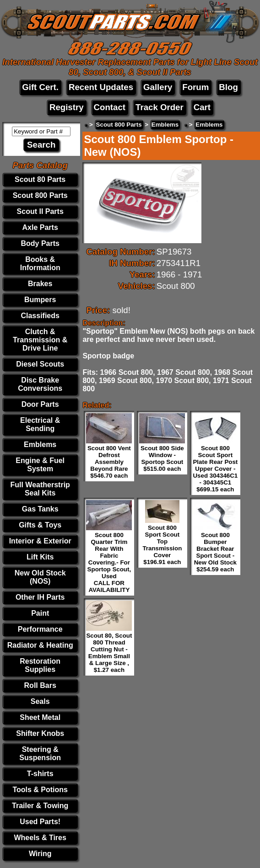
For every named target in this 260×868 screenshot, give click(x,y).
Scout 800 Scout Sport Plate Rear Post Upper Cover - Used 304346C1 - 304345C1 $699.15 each (215, 469)
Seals (40, 701)
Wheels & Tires (40, 838)
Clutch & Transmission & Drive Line (40, 340)
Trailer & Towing (40, 806)
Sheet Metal (40, 717)
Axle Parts (40, 227)
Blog (228, 87)
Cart (202, 107)
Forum (195, 87)
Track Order (160, 107)
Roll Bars (40, 685)
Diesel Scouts (40, 364)
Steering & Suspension (40, 754)
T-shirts (40, 774)
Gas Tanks (40, 509)
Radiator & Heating (40, 645)
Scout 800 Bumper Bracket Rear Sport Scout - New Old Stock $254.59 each (215, 552)
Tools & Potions (40, 790)
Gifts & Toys (40, 525)
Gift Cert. (40, 87)
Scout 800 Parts (40, 195)
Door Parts (40, 404)
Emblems (40, 445)
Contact (110, 107)
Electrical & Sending (40, 424)
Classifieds (40, 316)
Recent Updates (101, 87)
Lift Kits (40, 557)
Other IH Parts (40, 597)
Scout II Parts (40, 211)
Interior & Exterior (40, 541)
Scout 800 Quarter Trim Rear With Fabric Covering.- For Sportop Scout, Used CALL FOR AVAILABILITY (109, 562)
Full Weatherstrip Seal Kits (40, 489)
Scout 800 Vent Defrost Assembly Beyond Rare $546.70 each (109, 462)
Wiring (40, 854)
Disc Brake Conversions (40, 384)
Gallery (158, 87)
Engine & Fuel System (40, 465)
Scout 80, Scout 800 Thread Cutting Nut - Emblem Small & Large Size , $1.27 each (109, 653)
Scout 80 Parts (40, 179)
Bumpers (40, 300)
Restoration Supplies (40, 665)
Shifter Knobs (40, 733)
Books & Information (40, 264)
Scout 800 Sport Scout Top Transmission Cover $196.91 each (162, 545)
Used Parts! (40, 822)
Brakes (40, 284)
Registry (67, 107)
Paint (40, 613)
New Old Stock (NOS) (40, 577)
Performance (40, 629)
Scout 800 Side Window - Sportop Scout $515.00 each (162, 458)
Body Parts (40, 243)
